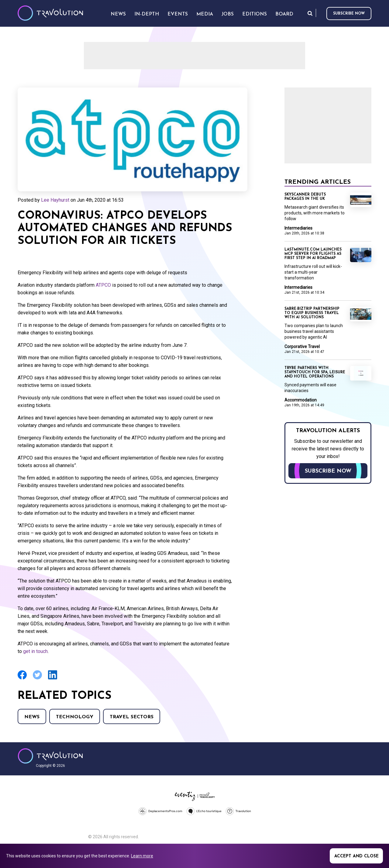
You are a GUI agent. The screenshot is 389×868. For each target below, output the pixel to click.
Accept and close (356, 856)
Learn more (142, 856)
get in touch (35, 651)
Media (205, 14)
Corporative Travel (302, 347)
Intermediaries (298, 228)
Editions (255, 14)
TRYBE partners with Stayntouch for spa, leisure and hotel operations (315, 372)
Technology (75, 717)
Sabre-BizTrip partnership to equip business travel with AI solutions (312, 313)
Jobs (228, 14)
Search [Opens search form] (310, 13)
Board (284, 14)
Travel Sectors (132, 717)
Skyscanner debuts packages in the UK (305, 197)
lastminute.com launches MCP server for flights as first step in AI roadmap (313, 254)
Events (178, 14)
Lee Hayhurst (55, 200)
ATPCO (103, 285)
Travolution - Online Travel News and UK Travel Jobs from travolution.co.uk (50, 756)
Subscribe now (349, 14)
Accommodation (301, 400)
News (32, 717)
